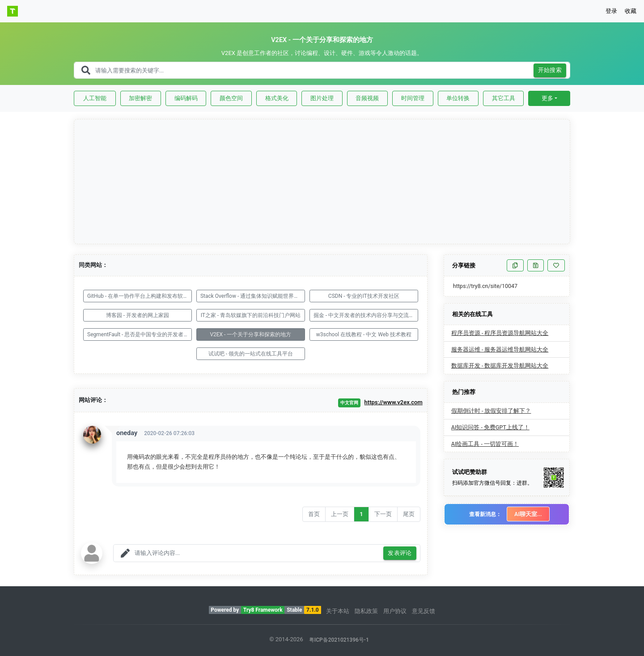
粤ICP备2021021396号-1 (339, 640)
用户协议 (395, 611)
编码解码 (186, 98)
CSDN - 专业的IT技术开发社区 (364, 296)
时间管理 (413, 98)
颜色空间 (231, 98)
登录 (611, 11)
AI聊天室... (528, 514)
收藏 (631, 11)
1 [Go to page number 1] (361, 514)
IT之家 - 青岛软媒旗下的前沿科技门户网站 (251, 315)
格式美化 (277, 98)
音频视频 (367, 98)
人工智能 (95, 98)
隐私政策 (366, 611)
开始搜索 (550, 70)
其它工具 (504, 98)
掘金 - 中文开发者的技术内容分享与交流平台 (366, 315)
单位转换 (458, 98)
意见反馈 (424, 611)
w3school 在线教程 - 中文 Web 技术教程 (364, 334)
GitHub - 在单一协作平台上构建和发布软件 (138, 296)
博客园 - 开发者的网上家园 (138, 315)
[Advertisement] (322, 182)
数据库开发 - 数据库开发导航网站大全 (500, 366)
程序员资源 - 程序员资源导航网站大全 (500, 333)
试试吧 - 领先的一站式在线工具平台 (251, 354)
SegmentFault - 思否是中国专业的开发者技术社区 (140, 334)
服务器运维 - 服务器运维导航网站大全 (500, 349)
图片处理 (322, 98)
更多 (547, 98)
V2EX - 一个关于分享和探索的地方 (250, 334)
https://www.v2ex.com (394, 402)
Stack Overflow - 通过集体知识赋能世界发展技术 (253, 296)
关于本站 (338, 611)
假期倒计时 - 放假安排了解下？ (491, 411)
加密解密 (140, 98)
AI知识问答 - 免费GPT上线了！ (490, 427)
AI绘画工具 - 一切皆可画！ (485, 444)
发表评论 (400, 553)
